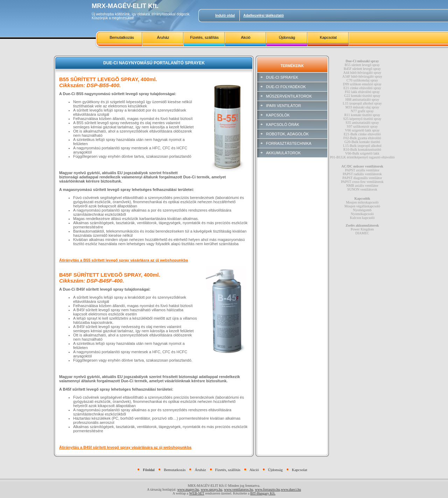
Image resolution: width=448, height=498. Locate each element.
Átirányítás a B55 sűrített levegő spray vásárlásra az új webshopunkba (124, 260)
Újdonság (287, 37)
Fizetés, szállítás (204, 37)
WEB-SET (197, 493)
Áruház (163, 37)
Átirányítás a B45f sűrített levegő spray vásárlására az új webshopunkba (125, 447)
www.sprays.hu (211, 489)
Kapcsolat (328, 37)
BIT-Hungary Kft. (263, 493)
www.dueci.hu (291, 489)
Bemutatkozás (122, 37)
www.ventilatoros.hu (239, 489)
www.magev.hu (188, 489)
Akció (246, 37)
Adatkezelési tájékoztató (264, 16)
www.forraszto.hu (267, 489)
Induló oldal (225, 16)
